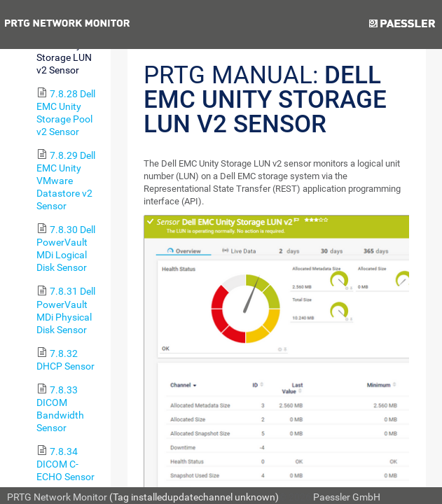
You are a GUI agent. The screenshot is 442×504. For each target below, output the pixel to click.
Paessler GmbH (347, 497)
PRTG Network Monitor (57, 497)
